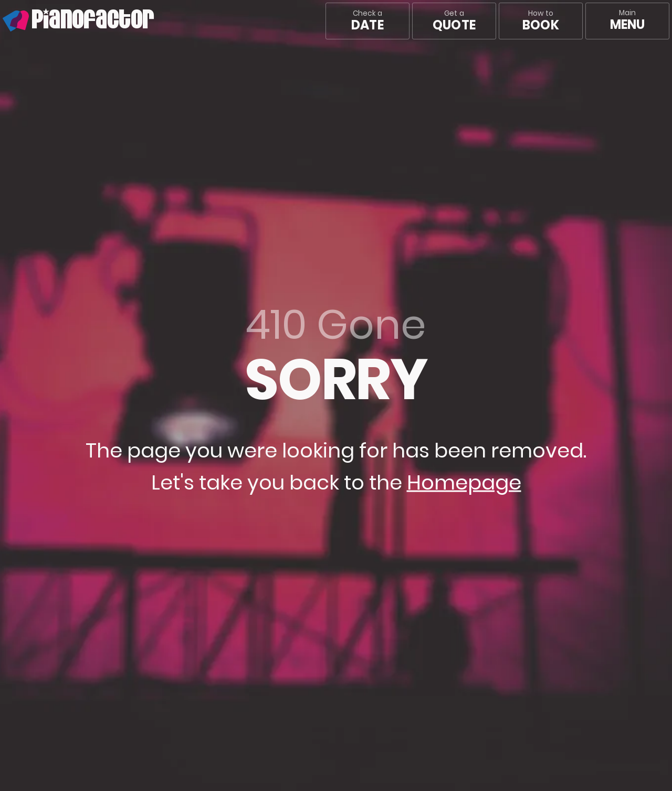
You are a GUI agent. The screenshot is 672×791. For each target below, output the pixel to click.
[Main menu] (627, 21)
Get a (454, 21)
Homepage (464, 482)
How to (540, 21)
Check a (367, 21)
